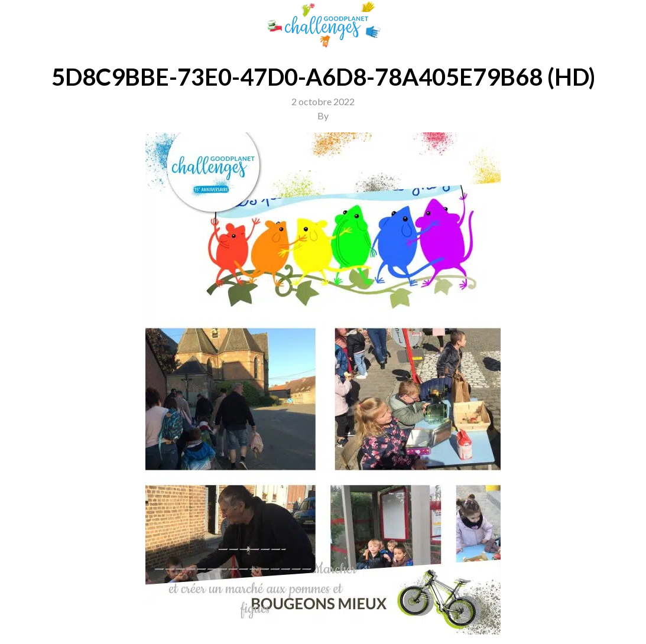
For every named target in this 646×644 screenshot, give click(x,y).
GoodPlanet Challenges (323, 25)
